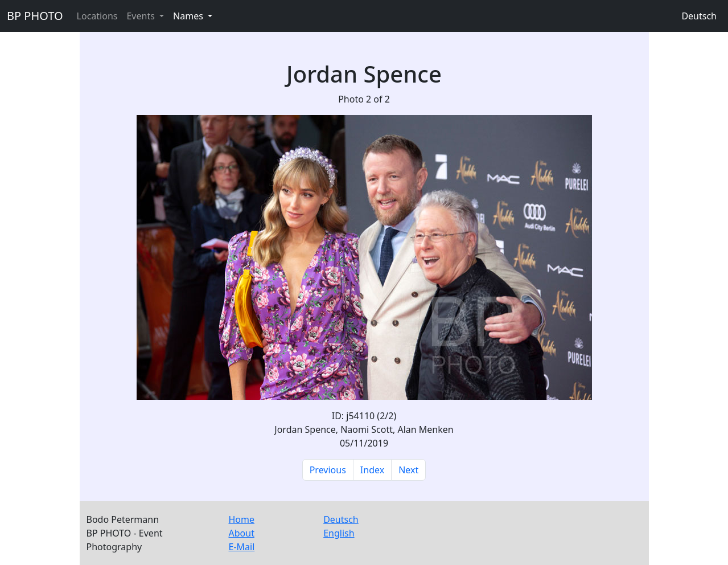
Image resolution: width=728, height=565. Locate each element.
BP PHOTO (35, 16)
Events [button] (142, 16)
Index (372, 470)
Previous (328, 470)
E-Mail (242, 547)
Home (242, 519)
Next (408, 470)
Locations (97, 16)
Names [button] (189, 16)
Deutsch (699, 16)
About (242, 533)
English (339, 533)
